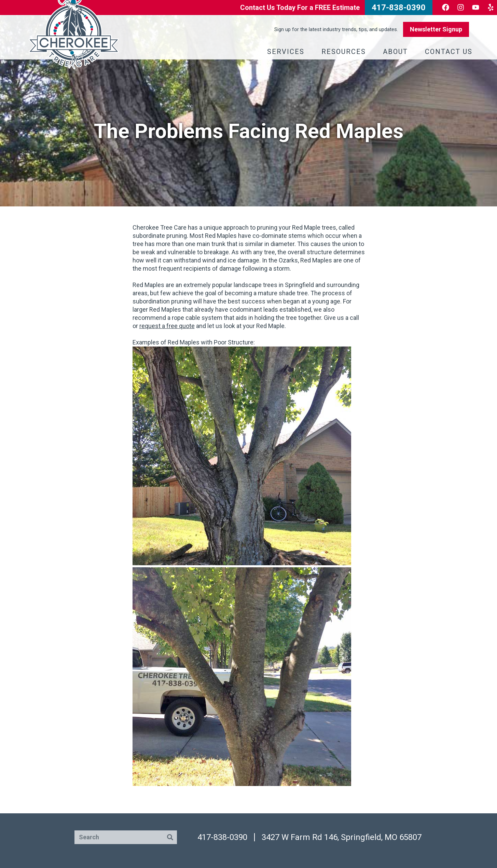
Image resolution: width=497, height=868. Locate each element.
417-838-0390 (222, 837)
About (397, 52)
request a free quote (167, 326)
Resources (345, 52)
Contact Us (450, 52)
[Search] (170, 837)
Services (287, 52)
